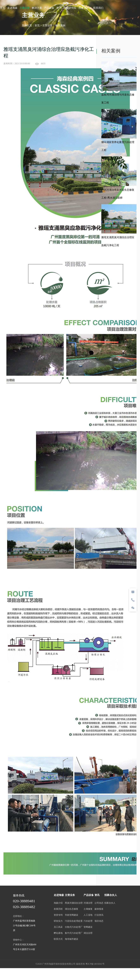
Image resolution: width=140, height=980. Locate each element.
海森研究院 (70, 8)
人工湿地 (88, 917)
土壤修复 (88, 911)
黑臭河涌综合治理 (74, 905)
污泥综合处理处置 (74, 923)
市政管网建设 (72, 917)
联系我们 (98, 8)
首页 (3, 8)
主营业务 (25, 8)
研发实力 (58, 923)
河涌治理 (88, 905)
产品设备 (49, 8)
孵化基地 (58, 935)
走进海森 (12, 8)
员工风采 (58, 929)
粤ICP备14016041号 (95, 962)
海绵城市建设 (72, 941)
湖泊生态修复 (72, 911)
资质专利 (58, 917)
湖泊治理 (88, 935)
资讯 (59, 8)
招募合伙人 (85, 8)
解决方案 (37, 8)
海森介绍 (58, 905)
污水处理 (88, 923)
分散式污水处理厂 (74, 929)
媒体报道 (100, 911)
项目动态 (100, 923)
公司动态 (100, 905)
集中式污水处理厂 (74, 935)
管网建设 (88, 929)
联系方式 (58, 941)
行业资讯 (100, 917)
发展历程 (58, 911)
